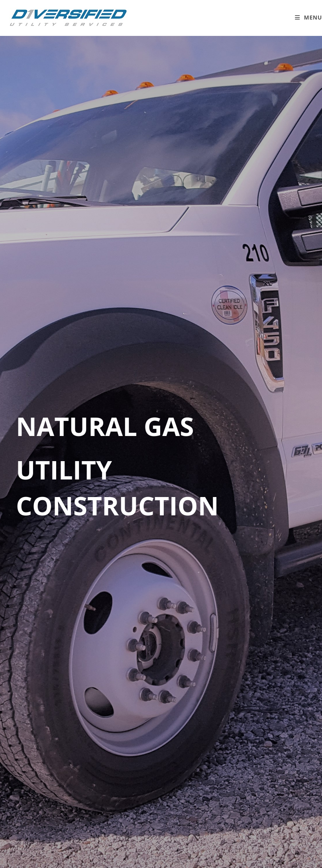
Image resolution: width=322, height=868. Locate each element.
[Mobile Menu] (308, 17)
